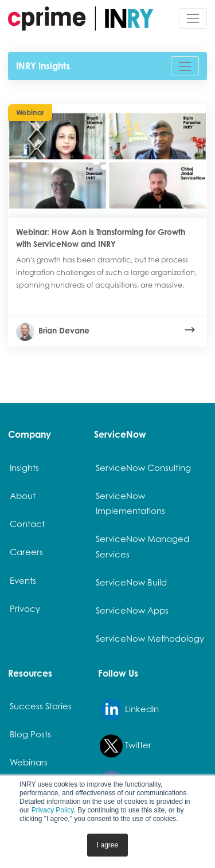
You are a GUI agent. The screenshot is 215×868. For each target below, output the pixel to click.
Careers (26, 552)
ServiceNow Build (131, 582)
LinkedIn (129, 710)
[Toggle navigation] (193, 18)
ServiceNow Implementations (130, 503)
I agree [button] (107, 845)
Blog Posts (30, 734)
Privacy (25, 608)
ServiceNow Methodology (150, 638)
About (23, 496)
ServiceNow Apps (132, 610)
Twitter (126, 746)
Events (23, 580)
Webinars (29, 762)
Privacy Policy (53, 810)
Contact (27, 524)
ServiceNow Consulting (143, 468)
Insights (24, 468)
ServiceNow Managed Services (142, 546)
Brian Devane (53, 330)
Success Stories (41, 706)
